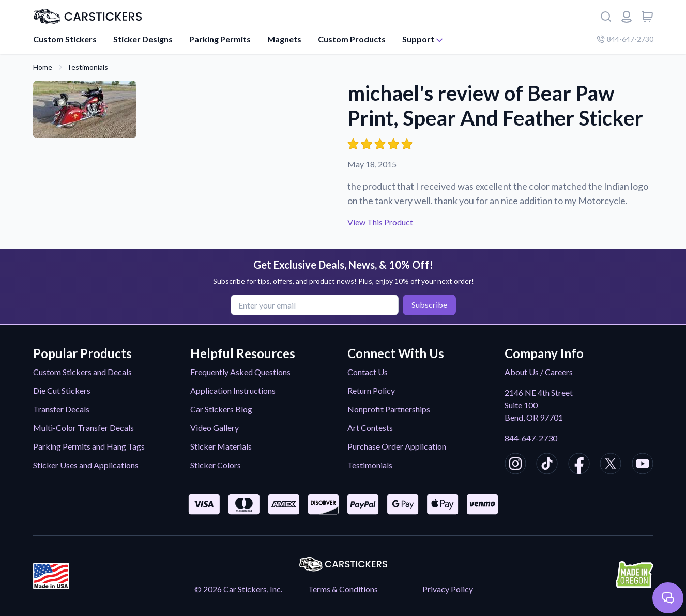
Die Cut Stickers (62, 390)
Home (43, 67)
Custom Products (352, 39)
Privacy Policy (448, 589)
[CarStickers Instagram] (515, 465)
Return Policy (371, 390)
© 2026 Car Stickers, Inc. (238, 589)
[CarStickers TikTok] (547, 465)
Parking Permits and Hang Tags (89, 446)
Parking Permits (220, 39)
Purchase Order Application (397, 446)
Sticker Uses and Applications (86, 465)
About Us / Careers (539, 372)
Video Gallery (215, 428)
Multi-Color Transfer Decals (83, 428)
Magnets (284, 39)
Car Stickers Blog (221, 409)
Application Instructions (233, 390)
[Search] (606, 17)
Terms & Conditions (343, 589)
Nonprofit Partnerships (389, 409)
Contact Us (368, 372)
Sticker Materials (221, 446)
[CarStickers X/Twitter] (611, 465)
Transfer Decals (61, 409)
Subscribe (429, 305)
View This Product (380, 222)
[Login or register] (627, 17)
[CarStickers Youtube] (643, 465)
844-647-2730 (531, 438)
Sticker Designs (143, 39)
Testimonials (87, 67)
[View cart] (647, 17)
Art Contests (370, 428)
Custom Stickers (65, 39)
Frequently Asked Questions (240, 372)
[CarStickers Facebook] (579, 465)
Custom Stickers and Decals (82, 372)
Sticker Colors (216, 465)
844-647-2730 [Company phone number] (625, 39)
